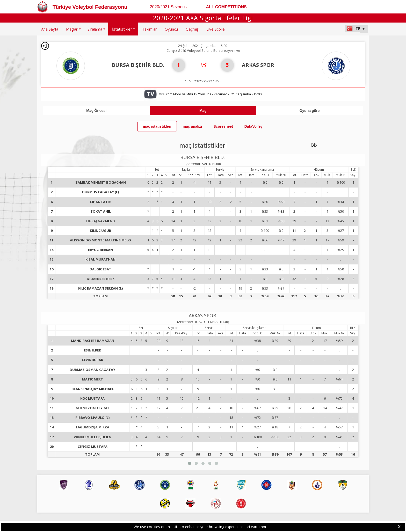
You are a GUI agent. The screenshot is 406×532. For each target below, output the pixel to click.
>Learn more (258, 527)
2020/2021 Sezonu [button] (169, 7)
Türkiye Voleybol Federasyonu (90, 7)
